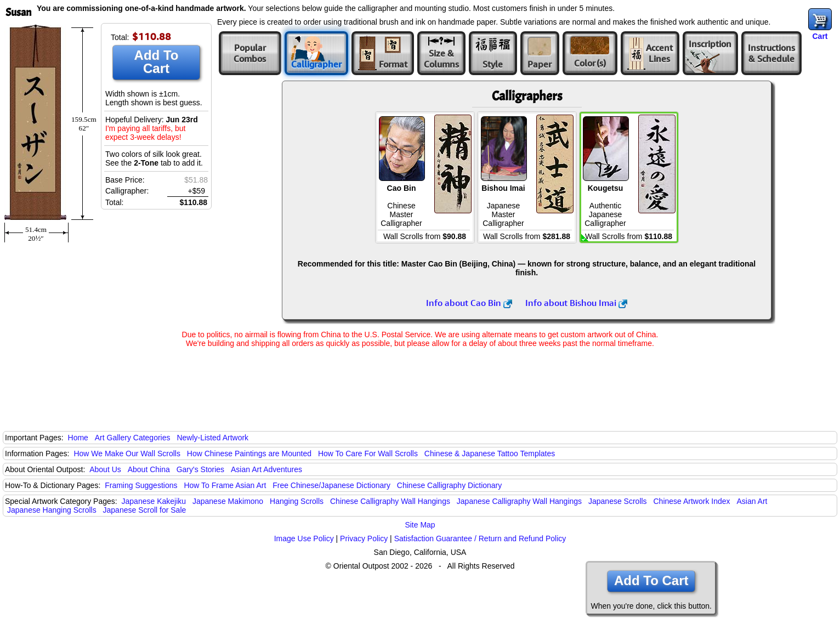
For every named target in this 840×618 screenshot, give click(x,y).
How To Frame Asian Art (225, 485)
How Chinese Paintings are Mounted (249, 453)
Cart (820, 36)
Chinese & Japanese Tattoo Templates (490, 453)
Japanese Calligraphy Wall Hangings (519, 501)
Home (78, 438)
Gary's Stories (200, 469)
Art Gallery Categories (133, 438)
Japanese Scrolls (618, 501)
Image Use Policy (304, 538)
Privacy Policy (364, 538)
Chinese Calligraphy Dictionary (449, 485)
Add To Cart (157, 62)
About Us (105, 469)
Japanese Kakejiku (154, 501)
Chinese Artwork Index (692, 501)
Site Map (420, 525)
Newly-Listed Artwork (212, 438)
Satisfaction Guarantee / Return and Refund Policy (480, 538)
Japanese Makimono (228, 501)
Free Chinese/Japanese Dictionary (331, 485)
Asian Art (752, 501)
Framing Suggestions (141, 485)
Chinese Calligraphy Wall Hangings (390, 501)
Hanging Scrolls (297, 501)
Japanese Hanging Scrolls (52, 510)
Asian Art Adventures (266, 469)
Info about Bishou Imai (576, 303)
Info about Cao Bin (469, 303)
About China (149, 469)
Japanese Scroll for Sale (145, 510)
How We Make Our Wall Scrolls (127, 453)
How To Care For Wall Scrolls (368, 453)
